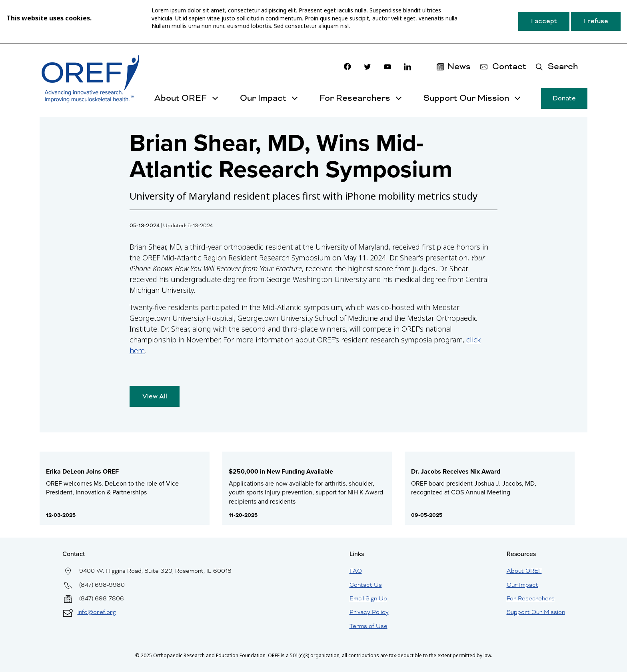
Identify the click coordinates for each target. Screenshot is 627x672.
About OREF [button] (181, 98)
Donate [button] (564, 98)
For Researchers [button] (355, 98)
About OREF (524, 571)
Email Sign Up (368, 598)
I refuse (596, 21)
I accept (544, 21)
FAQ (356, 571)
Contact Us (366, 585)
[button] (557, 67)
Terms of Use (368, 626)
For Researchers (531, 598)
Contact (509, 66)
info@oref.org (97, 612)
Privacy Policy (369, 612)
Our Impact (522, 585)
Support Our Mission (536, 612)
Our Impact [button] (263, 98)
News (459, 66)
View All (155, 396)
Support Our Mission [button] (466, 98)
